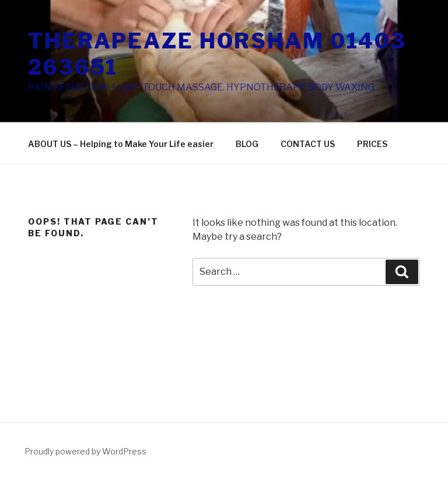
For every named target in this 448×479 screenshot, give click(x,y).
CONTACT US (308, 144)
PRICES (372, 144)
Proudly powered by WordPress (85, 451)
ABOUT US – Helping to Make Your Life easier (121, 144)
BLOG (247, 144)
